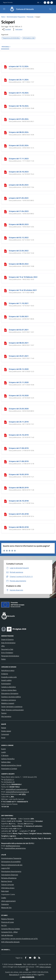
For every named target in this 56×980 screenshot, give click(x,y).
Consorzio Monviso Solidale (11, 929)
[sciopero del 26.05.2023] (5, 185)
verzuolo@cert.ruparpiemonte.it (16, 789)
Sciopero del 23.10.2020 (19, 395)
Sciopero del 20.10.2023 (19, 172)
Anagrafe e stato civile (9, 677)
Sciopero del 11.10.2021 (19, 303)
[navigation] (4, 9)
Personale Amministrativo (10, 656)
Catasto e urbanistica (8, 687)
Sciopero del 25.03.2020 (19, 409)
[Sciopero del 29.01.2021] (5, 356)
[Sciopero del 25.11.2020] (5, 383)
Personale (30, 17)
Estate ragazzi (6, 731)
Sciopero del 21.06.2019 (19, 461)
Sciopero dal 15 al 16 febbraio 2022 (23, 277)
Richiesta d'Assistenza (9, 878)
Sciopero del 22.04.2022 (19, 251)
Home (3, 17)
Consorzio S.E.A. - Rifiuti (9, 932)
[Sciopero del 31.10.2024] (5, 93)
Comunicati (5, 734)
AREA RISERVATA (27, 977)
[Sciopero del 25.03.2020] (5, 409)
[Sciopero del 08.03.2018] (5, 527)
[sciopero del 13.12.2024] (5, 67)
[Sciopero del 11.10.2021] (5, 304)
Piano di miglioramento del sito (12, 865)
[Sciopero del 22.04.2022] (5, 251)
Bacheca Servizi (7, 881)
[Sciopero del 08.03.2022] (5, 264)
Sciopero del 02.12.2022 (19, 237)
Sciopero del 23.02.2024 (19, 145)
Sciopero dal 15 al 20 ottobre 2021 (23, 290)
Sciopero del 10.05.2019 (19, 474)
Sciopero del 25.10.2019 (19, 435)
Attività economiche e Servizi (11, 765)
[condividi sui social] (6, 29)
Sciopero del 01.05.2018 (19, 514)
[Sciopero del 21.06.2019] (5, 462)
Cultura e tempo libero (9, 690)
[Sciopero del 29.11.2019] (5, 422)
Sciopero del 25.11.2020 (19, 382)
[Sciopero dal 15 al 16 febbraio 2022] (5, 277)
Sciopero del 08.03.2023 (19, 224)
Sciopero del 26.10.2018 (19, 501)
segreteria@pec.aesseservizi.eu (15, 848)
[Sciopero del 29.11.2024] (5, 80)
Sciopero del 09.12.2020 (19, 369)
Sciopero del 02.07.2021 (19, 330)
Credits (4, 898)
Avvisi (3, 738)
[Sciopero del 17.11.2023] (5, 159)
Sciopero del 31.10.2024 (19, 93)
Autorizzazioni (6, 684)
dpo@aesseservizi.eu (13, 846)
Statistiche (5, 904)
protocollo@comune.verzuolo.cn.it (17, 792)
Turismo (4, 713)
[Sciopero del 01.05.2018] (5, 514)
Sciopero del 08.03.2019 (19, 488)
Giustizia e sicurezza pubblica (11, 697)
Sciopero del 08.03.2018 (19, 527)
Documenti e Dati (7, 649)
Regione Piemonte (8, 919)
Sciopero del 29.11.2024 (19, 80)
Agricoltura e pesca (8, 670)
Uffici (3, 646)
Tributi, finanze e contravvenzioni (12, 710)
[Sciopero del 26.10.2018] (5, 501)
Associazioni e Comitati (9, 769)
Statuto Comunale (8, 885)
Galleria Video (6, 762)
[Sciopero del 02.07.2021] (5, 330)
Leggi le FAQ (6, 868)
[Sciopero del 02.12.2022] (5, 238)
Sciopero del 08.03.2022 (19, 264)
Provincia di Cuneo (7, 922)
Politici (3, 659)
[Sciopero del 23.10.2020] (5, 396)
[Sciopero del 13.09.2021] (5, 317)
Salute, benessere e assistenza (12, 707)
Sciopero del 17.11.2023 (19, 159)
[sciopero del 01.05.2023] (5, 198)
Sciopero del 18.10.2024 (19, 106)
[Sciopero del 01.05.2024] (5, 119)
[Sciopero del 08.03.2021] (5, 343)
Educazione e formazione (10, 693)
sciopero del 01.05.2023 (19, 198)
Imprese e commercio (9, 700)
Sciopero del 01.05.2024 (19, 119)
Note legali (5, 891)
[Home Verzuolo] (21, 9)
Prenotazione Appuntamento (11, 871)
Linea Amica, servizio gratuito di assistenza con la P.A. (20, 939)
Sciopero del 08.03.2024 (19, 132)
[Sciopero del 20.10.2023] (5, 172)
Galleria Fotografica (8, 759)
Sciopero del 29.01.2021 (19, 356)
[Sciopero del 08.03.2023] (5, 225)
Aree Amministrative (8, 643)
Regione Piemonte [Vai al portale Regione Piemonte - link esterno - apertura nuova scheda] (8, 2)
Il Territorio (5, 755)
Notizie (4, 728)
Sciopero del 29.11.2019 (19, 422)
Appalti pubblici (6, 680)
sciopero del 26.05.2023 (19, 185)
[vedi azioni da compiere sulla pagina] (17, 29)
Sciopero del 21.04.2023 (19, 211)
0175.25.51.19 (9, 782)
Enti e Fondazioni (7, 653)
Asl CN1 (4, 925)
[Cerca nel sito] (50, 9)
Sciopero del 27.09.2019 (19, 448)
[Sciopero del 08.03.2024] (5, 132)
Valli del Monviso (7, 935)
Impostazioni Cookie (8, 894)
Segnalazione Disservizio (10, 875)
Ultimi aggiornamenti (8, 901)
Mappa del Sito (6, 908)
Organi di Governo (7, 639)
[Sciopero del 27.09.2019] (5, 448)
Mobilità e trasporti (8, 703)
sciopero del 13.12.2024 (19, 66)
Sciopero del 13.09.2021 (19, 316)
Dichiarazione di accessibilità (11, 862)
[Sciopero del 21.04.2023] (5, 211)
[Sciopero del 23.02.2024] (5, 146)
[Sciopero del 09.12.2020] (5, 369)
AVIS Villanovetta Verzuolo (10, 942)
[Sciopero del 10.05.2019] (5, 475)
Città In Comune (45, 967)
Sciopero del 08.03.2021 (19, 343)
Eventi (3, 749)
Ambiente (5, 674)
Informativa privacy (8, 888)
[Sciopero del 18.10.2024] (5, 106)
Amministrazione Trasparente (16, 17)
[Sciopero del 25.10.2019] (5, 435)
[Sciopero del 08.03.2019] (5, 488)
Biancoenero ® (14, 975)
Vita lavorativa (6, 716)
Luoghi (4, 752)
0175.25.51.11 (9, 779)
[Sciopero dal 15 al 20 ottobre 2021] (5, 290)
